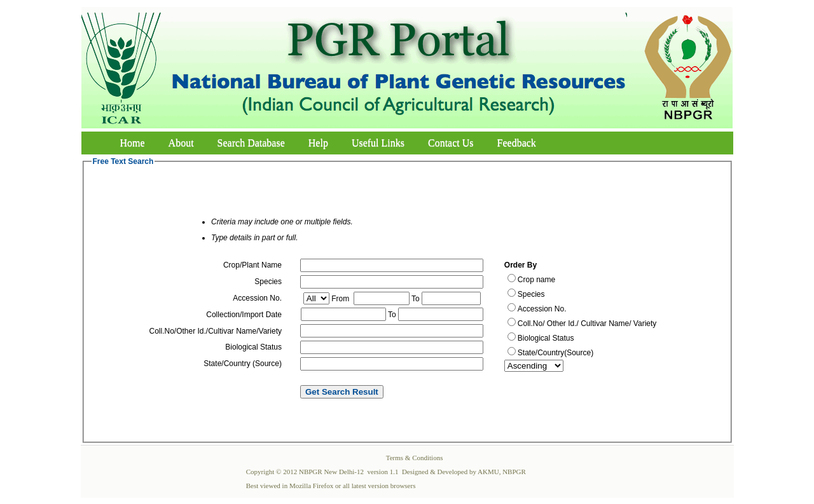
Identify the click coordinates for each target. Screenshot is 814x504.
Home (133, 143)
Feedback (517, 143)
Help (318, 143)
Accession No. (542, 309)
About (181, 143)
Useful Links (378, 143)
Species (531, 294)
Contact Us (451, 143)
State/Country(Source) (555, 353)
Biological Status (546, 338)
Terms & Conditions (415, 458)
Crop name (536, 280)
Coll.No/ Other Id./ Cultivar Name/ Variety (587, 324)
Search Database (251, 143)
